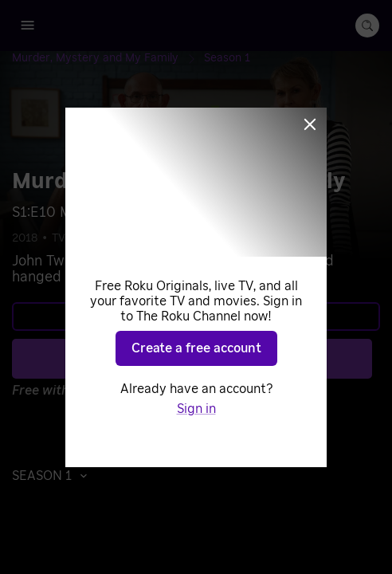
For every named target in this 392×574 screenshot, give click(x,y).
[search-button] (367, 26)
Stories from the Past (242, 238)
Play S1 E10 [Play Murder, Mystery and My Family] (205, 359)
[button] (54, 476)
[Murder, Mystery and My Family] (108, 58)
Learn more (194, 316)
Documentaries (131, 238)
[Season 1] (227, 58)
